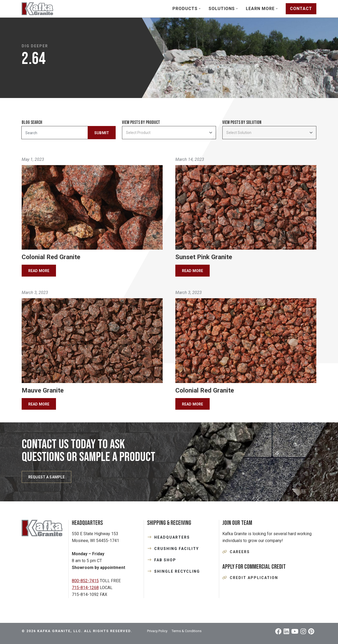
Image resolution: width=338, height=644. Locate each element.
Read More (39, 271)
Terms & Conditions (187, 631)
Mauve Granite (43, 390)
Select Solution (239, 133)
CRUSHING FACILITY (177, 549)
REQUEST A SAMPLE (46, 477)
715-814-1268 (85, 588)
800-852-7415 (85, 581)
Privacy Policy (157, 631)
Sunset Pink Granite (204, 257)
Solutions (222, 9)
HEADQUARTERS (172, 537)
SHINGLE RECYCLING (177, 571)
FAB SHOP (165, 560)
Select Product (138, 133)
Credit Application (254, 578)
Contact (301, 9)
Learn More (260, 9)
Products (185, 9)
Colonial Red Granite (51, 257)
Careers (240, 552)
